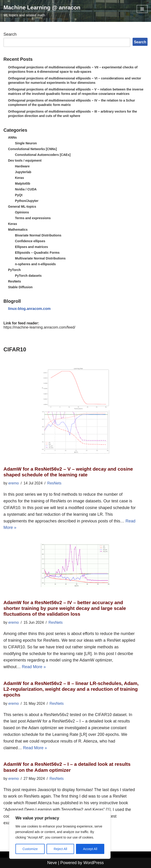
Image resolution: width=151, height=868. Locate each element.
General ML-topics (22, 207)
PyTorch (14, 270)
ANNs (12, 137)
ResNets (15, 281)
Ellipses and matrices (31, 247)
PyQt (19, 195)
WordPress (94, 863)
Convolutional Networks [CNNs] (32, 149)
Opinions (22, 212)
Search (10, 34)
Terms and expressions (33, 218)
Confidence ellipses (30, 241)
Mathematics (18, 230)
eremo (13, 483)
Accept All (90, 849)
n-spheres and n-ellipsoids (35, 264)
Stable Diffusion (20, 287)
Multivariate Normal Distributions (40, 258)
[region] (60, 835)
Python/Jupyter (27, 201)
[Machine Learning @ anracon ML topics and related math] (42, 11)
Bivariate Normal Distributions (38, 235)
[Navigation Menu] (142, 9)
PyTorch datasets (28, 276)
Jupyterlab (23, 172)
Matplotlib (23, 184)
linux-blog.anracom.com (29, 309)
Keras (19, 178)
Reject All (60, 849)
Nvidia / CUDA (26, 189)
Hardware (22, 166)
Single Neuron (26, 143)
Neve (52, 863)
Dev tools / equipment (25, 160)
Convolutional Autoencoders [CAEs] (43, 155)
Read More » (34, 667)
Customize (30, 849)
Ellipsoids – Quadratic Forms (37, 253)
